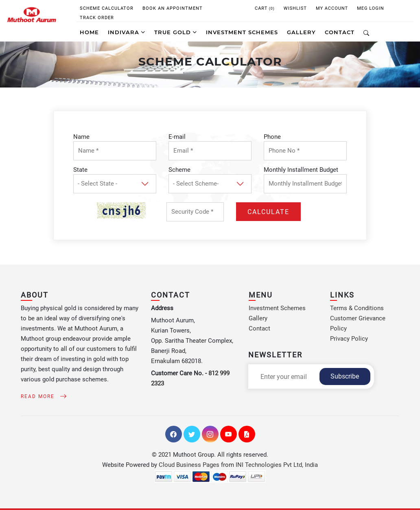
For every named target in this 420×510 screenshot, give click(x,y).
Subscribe (345, 376)
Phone (272, 137)
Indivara (127, 32)
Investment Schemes (277, 308)
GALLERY (301, 32)
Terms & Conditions (357, 308)
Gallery (258, 318)
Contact (259, 328)
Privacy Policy (349, 339)
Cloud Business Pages (189, 465)
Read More (42, 396)
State (80, 170)
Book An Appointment (173, 8)
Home (89, 32)
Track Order (97, 18)
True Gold (176, 32)
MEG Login (371, 8)
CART (265, 8)
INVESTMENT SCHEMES (242, 32)
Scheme (179, 170)
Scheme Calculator (107, 8)
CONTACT (340, 32)
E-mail (177, 137)
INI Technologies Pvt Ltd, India (277, 465)
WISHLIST (295, 8)
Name (81, 137)
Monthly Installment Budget (301, 170)
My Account (332, 8)
